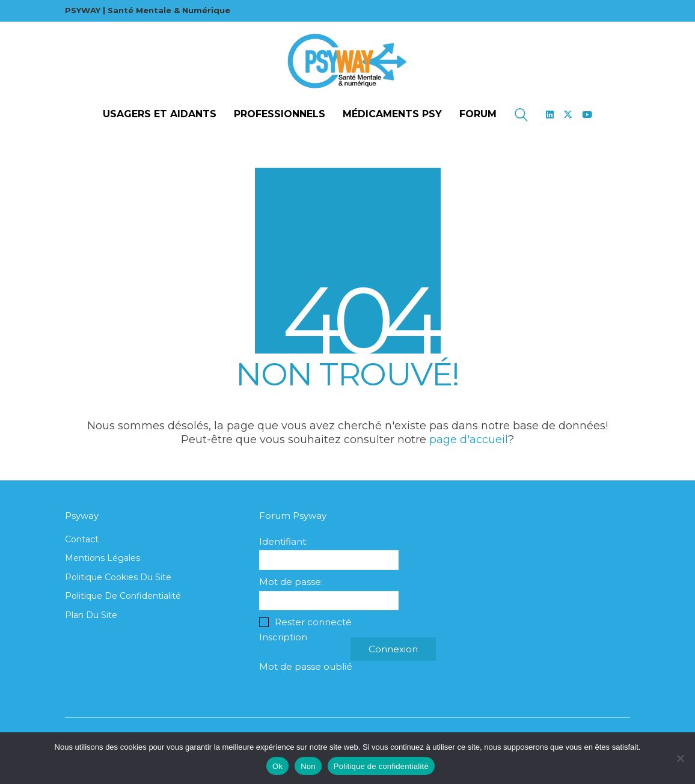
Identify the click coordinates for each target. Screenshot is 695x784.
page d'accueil (469, 439)
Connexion (393, 649)
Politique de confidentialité (123, 596)
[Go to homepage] (348, 61)
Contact (82, 539)
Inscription (283, 637)
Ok (277, 766)
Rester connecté (313, 622)
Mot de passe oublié (306, 666)
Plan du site (91, 615)
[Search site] (521, 116)
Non (308, 766)
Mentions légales (103, 558)
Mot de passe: (291, 582)
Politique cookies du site (118, 577)
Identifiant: (283, 541)
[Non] (680, 758)
